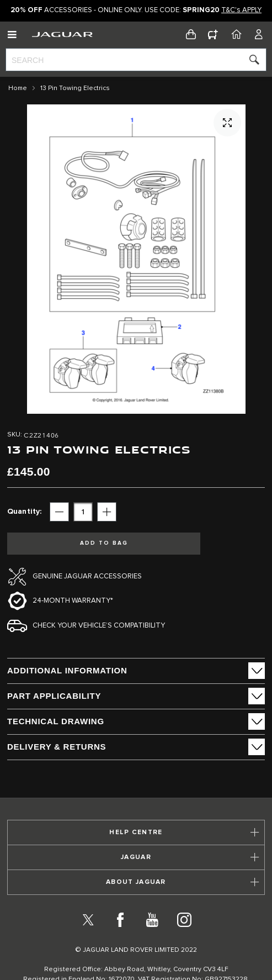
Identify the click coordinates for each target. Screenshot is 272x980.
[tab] (136, 671)
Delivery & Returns (57, 747)
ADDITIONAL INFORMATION (67, 670)
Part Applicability (54, 696)
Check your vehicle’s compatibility (99, 626)
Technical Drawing (56, 721)
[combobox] (136, 60)
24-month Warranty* (73, 601)
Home (18, 88)
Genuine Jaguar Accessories (87, 576)
